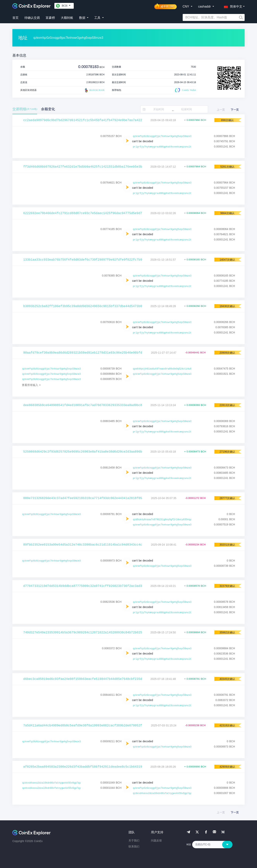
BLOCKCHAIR (94, 90)
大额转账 (67, 18)
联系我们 (134, 846)
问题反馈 (156, 840)
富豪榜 (50, 18)
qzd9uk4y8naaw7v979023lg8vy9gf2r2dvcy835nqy (162, 520)
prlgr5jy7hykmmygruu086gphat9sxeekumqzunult (162, 147)
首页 (15, 18)
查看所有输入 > (31, 385)
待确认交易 (32, 18)
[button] (232, 6)
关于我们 (134, 840)
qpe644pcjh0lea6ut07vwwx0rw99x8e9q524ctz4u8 (162, 369)
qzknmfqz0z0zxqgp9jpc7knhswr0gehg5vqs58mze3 (162, 136)
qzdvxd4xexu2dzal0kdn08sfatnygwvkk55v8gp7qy (51, 783)
